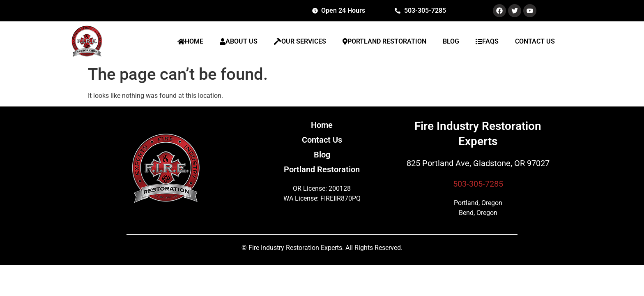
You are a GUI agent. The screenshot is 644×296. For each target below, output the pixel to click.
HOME (190, 41)
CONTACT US (535, 41)
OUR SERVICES (300, 41)
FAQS (487, 41)
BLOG (451, 41)
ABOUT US (239, 41)
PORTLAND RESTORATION (384, 41)
